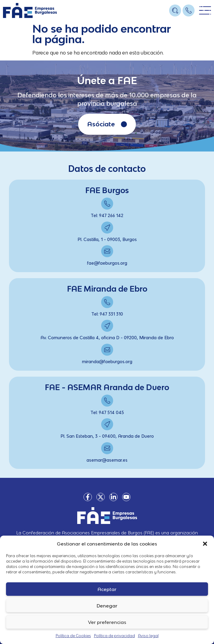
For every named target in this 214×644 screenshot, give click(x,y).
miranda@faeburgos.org (107, 362)
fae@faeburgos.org (107, 263)
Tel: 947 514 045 (107, 412)
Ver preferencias (107, 622)
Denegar (107, 606)
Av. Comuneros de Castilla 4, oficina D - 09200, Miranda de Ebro (107, 338)
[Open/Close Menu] (205, 11)
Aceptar (107, 589)
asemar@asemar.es (107, 460)
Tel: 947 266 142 (107, 215)
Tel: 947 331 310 (107, 314)
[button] (205, 544)
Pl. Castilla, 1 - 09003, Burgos (107, 239)
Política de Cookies (73, 636)
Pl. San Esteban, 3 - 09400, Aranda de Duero (107, 436)
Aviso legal (148, 636)
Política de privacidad (114, 636)
